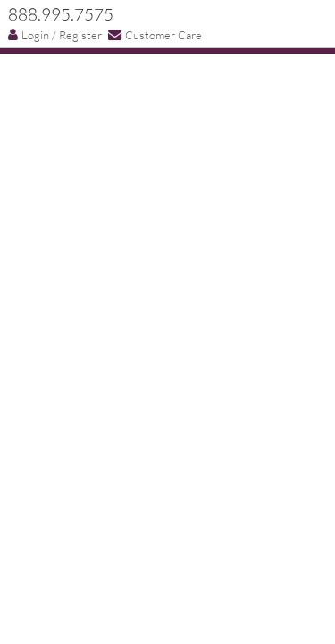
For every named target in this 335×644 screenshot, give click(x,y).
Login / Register (55, 35)
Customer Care (155, 34)
